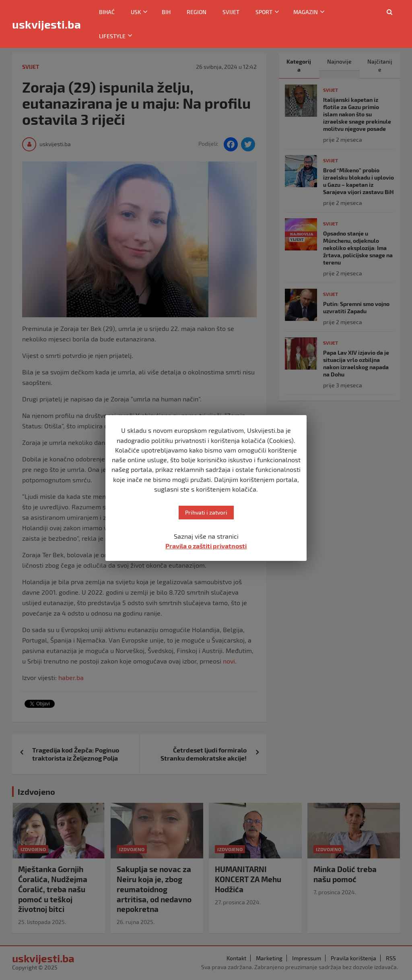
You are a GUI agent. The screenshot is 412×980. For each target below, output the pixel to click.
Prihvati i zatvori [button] (206, 512)
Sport (264, 12)
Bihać (107, 12)
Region (197, 12)
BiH (166, 12)
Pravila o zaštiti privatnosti (206, 546)
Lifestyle (112, 36)
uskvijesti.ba (46, 24)
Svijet (231, 12)
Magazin (306, 12)
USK (136, 12)
